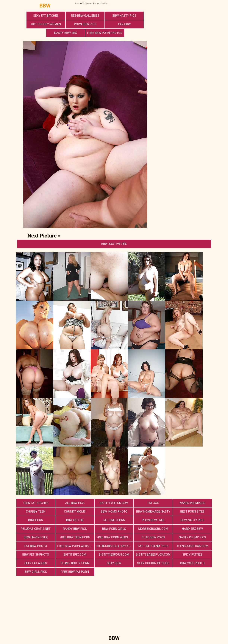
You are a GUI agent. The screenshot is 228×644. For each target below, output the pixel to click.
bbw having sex (36, 537)
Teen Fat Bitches (36, 503)
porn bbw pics (85, 24)
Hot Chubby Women (46, 24)
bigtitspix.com (75, 555)
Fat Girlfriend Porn (153, 546)
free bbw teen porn (75, 537)
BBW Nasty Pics (124, 16)
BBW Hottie (75, 520)
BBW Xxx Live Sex (114, 244)
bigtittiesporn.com (114, 555)
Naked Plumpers (192, 503)
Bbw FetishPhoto (36, 555)
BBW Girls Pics (36, 572)
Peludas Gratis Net (36, 529)
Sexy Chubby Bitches (153, 563)
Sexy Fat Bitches (46, 16)
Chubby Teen (36, 512)
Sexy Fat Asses (36, 563)
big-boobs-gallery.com (114, 546)
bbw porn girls (114, 529)
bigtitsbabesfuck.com (153, 555)
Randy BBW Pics (75, 529)
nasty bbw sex (65, 33)
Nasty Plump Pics (192, 537)
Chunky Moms (75, 512)
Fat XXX (153, 503)
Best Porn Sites (192, 512)
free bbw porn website (75, 546)
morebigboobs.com (153, 529)
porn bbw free (153, 520)
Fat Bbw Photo (36, 546)
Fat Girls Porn (114, 520)
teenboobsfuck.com (192, 546)
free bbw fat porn (75, 572)
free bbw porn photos (105, 33)
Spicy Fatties (192, 555)
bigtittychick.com (114, 503)
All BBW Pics (75, 503)
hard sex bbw (192, 529)
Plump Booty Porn (75, 563)
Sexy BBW (114, 563)
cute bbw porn (153, 537)
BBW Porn (36, 520)
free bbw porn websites (115, 537)
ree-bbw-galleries (85, 16)
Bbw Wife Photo (192, 563)
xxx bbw (124, 24)
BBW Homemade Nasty (153, 512)
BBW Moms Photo (114, 512)
